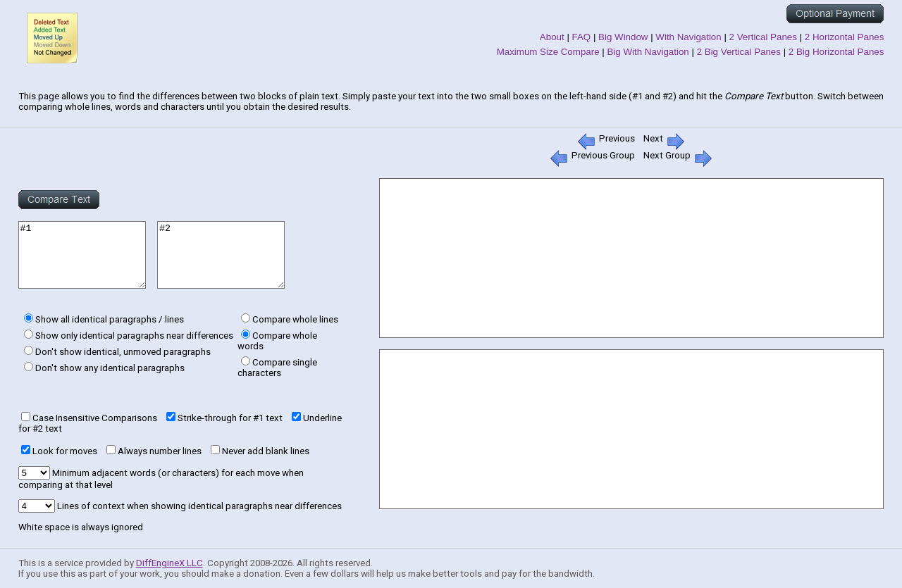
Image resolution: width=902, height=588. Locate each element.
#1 (89, 255)
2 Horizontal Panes (845, 37)
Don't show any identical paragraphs (110, 368)
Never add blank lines (266, 451)
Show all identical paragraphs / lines (110, 319)
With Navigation (688, 37)
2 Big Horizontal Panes (836, 52)
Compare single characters (277, 368)
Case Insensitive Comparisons (95, 418)
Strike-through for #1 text (230, 418)
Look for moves (65, 451)
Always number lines (160, 451)
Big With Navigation (648, 52)
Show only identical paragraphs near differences (134, 336)
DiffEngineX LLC (169, 563)
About (552, 37)
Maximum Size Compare (548, 52)
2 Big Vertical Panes (739, 52)
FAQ (582, 37)
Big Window (623, 37)
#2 (242, 255)
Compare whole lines (295, 319)
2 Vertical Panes (763, 37)
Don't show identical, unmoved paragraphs (123, 352)
